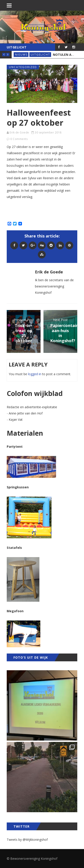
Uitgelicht (40, 55)
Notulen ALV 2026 (68, 55)
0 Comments (19, 139)
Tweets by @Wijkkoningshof (27, 840)
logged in (35, 374)
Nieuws (21, 55)
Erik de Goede (19, 132)
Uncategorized (23, 67)
